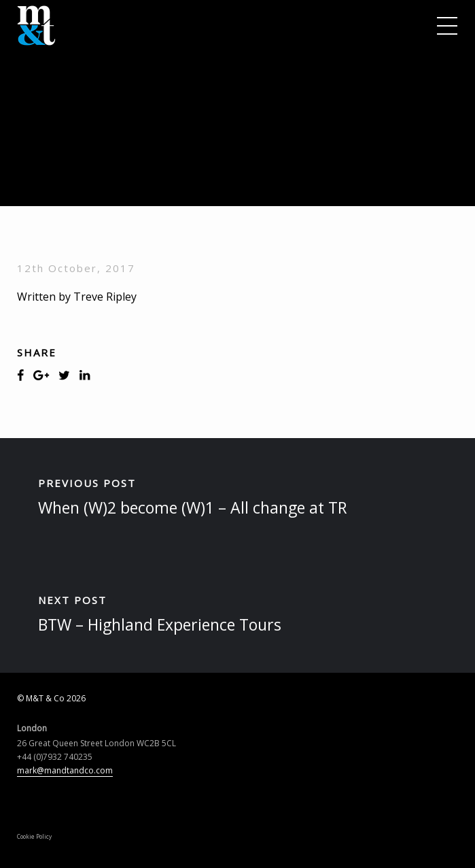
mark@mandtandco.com (65, 770)
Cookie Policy (34, 836)
